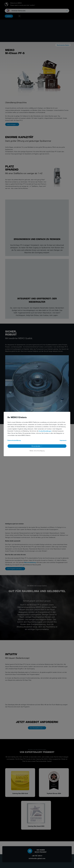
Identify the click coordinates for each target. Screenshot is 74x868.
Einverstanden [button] (36, 446)
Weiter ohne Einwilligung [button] (37, 451)
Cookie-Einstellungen (45, 431)
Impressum (63, 440)
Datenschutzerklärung (14, 440)
